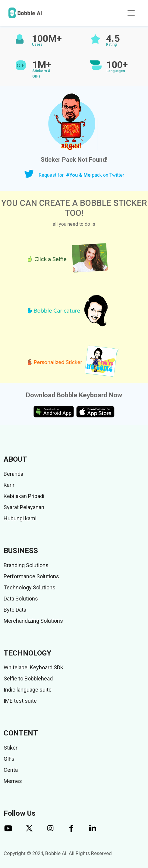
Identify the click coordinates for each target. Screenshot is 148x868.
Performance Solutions (31, 576)
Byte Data (15, 610)
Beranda (13, 474)
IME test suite (20, 701)
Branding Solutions (26, 565)
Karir (9, 485)
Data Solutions (21, 599)
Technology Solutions (30, 587)
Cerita (11, 770)
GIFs (9, 759)
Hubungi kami (20, 518)
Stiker (11, 748)
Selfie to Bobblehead (28, 679)
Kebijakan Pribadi (24, 496)
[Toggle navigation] (131, 13)
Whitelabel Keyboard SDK (34, 667)
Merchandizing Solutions (33, 621)
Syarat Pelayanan (24, 507)
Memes (13, 781)
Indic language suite (28, 690)
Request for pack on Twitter (81, 175)
